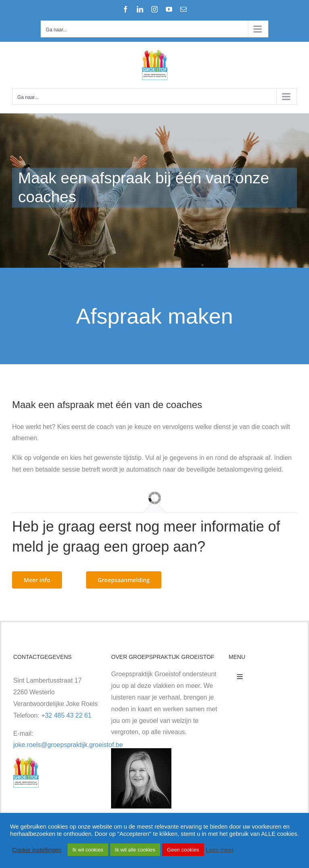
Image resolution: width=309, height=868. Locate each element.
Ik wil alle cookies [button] (135, 850)
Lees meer (220, 850)
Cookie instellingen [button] (37, 850)
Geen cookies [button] (183, 850)
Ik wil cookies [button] (88, 850)
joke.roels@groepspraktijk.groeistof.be (68, 745)
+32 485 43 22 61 (66, 715)
